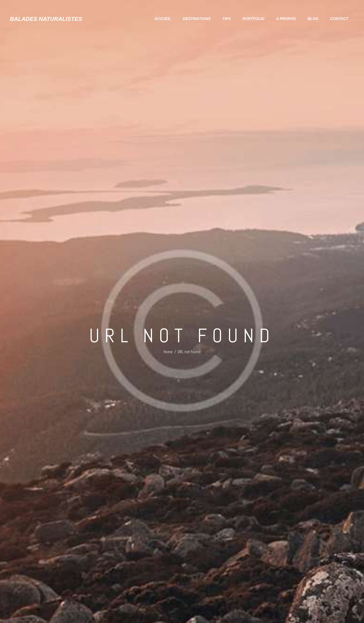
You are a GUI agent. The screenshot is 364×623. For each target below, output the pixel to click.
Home (168, 352)
